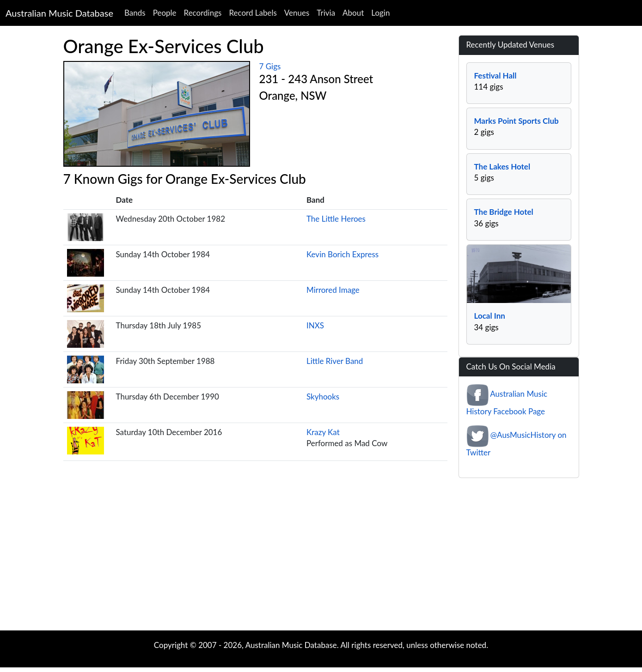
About (353, 13)
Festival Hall (495, 76)
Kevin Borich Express (342, 254)
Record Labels (253, 13)
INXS (315, 325)
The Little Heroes (336, 219)
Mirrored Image (333, 290)
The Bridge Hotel (504, 212)
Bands (135, 13)
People (165, 13)
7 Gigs (270, 66)
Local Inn (490, 316)
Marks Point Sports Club (517, 121)
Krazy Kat (323, 432)
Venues (297, 13)
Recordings (203, 13)
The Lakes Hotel (502, 166)
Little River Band (335, 361)
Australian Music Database (59, 13)
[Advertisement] (321, 557)
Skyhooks (323, 397)
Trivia (326, 13)
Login (380, 13)
